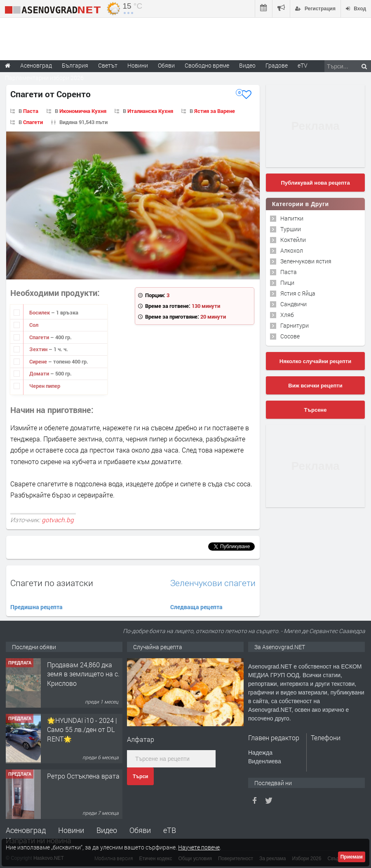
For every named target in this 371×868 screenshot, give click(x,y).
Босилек (40, 312)
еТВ (170, 830)
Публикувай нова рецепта (315, 183)
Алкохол (292, 250)
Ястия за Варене (215, 111)
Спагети (33, 122)
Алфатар (141, 739)
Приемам (352, 857)
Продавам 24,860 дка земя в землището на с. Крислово (83, 674)
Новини (138, 65)
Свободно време (207, 65)
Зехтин (39, 349)
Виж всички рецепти (315, 386)
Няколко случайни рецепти (315, 361)
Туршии (291, 229)
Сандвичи (294, 304)
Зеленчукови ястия (306, 261)
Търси (140, 777)
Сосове (290, 336)
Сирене (39, 361)
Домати (40, 373)
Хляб (287, 315)
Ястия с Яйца (298, 293)
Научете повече (199, 847)
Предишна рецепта (36, 607)
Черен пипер (45, 386)
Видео (107, 830)
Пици (287, 283)
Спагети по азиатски (52, 583)
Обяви (140, 830)
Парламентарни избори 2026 (44, 78)
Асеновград (26, 830)
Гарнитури (295, 325)
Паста (31, 111)
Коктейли (293, 240)
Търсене (316, 410)
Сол (34, 325)
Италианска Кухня (150, 111)
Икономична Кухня (83, 111)
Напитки (292, 218)
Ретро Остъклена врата (83, 776)
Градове (277, 65)
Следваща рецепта (196, 607)
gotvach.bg (58, 520)
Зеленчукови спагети (213, 583)
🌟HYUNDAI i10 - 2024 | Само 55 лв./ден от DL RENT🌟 (82, 730)
